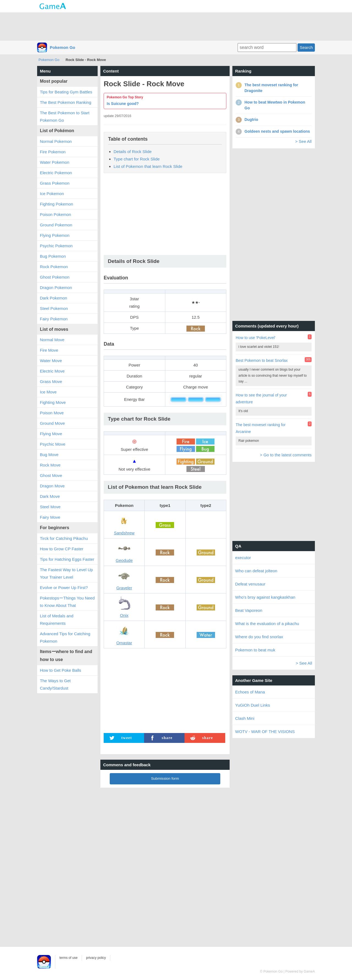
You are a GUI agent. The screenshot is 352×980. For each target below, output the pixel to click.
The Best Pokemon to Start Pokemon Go (65, 116)
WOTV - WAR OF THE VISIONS (265, 731)
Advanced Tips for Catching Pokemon (65, 637)
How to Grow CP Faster (62, 549)
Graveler (124, 588)
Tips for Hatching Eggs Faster (67, 559)
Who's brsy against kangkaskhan (265, 597)
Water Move (51, 361)
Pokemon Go (63, 47)
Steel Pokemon (54, 308)
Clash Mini (245, 718)
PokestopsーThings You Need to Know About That (67, 602)
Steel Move (50, 507)
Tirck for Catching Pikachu (64, 538)
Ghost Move (51, 475)
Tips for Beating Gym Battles (66, 92)
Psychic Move (53, 444)
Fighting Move (53, 402)
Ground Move (52, 423)
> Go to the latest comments (286, 455)
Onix (124, 615)
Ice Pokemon (52, 194)
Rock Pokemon (54, 267)
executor (243, 558)
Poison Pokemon (55, 214)
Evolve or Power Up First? (64, 588)
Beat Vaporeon (249, 610)
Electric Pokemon (56, 173)
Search (306, 47)
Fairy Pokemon (54, 319)
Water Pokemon (55, 162)
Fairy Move (50, 517)
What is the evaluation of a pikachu (267, 624)
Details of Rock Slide (133, 152)
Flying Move (51, 434)
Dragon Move (52, 486)
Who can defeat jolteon (256, 571)
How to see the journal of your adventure (261, 399)
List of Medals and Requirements (57, 620)
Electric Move (52, 371)
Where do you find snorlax (259, 637)
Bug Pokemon (53, 256)
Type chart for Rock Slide (137, 159)
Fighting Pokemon (57, 204)
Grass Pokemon (55, 183)
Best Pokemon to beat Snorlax (262, 360)
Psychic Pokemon (56, 246)
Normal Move (52, 340)
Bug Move (49, 455)
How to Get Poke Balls (61, 670)
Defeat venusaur (250, 584)
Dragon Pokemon (56, 288)
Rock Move (50, 465)
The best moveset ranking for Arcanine (261, 428)
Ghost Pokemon (55, 277)
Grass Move (51, 381)
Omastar (124, 643)
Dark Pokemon (53, 298)
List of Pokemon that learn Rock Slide (148, 166)
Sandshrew (124, 533)
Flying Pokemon (55, 235)
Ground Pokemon (56, 225)
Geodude (124, 560)
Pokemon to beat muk (255, 650)
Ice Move (48, 392)
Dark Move (50, 496)
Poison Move (52, 413)
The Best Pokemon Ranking (66, 102)
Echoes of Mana (250, 692)
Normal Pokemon (56, 141)
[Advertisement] (176, 26)
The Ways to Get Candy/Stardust (55, 684)
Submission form (165, 778)
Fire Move (49, 350)
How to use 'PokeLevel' (256, 338)
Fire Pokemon (53, 152)
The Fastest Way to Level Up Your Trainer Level (66, 573)
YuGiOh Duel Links (253, 705)
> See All (303, 141)
